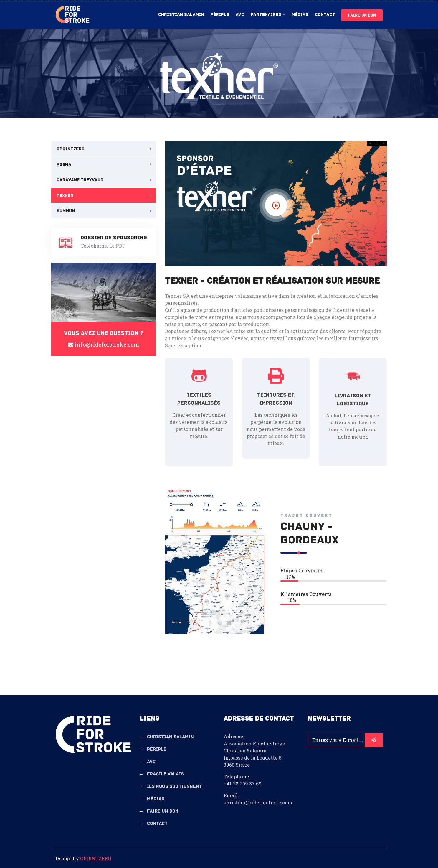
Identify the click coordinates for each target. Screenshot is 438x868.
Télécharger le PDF (103, 246)
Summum (66, 211)
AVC (240, 14)
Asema (64, 164)
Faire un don (362, 15)
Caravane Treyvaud (80, 180)
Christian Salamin (181, 14)
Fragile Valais (165, 774)
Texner (65, 195)
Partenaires (266, 14)
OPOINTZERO (71, 149)
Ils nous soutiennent (175, 786)
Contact (325, 14)
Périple (220, 14)
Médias (300, 14)
